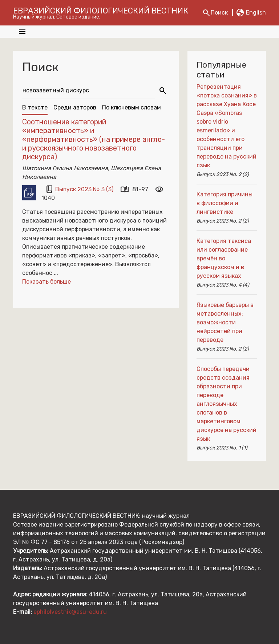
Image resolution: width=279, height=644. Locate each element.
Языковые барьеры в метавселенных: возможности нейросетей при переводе (225, 322)
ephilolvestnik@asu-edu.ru (70, 612)
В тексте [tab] (35, 107)
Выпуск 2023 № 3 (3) (85, 189)
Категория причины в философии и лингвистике (225, 203)
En (251, 13)
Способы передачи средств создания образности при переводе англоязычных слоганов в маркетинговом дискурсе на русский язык (227, 404)
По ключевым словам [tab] (132, 107)
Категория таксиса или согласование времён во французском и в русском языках (224, 258)
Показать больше (46, 282)
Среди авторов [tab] (75, 107)
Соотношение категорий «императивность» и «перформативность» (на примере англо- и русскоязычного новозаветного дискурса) (94, 139)
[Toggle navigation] (22, 32)
